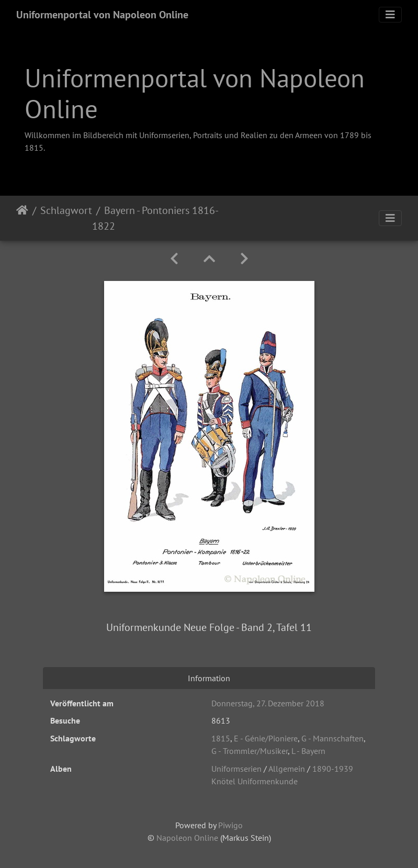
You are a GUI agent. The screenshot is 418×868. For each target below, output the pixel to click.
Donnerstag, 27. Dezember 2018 (268, 703)
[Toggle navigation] (390, 15)
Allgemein (287, 769)
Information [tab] (209, 678)
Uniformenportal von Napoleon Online (102, 15)
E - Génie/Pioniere (266, 738)
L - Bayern (308, 751)
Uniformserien (236, 769)
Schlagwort (66, 210)
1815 (221, 738)
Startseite (22, 218)
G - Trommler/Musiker (250, 751)
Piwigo (230, 825)
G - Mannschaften (332, 738)
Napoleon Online (187, 838)
